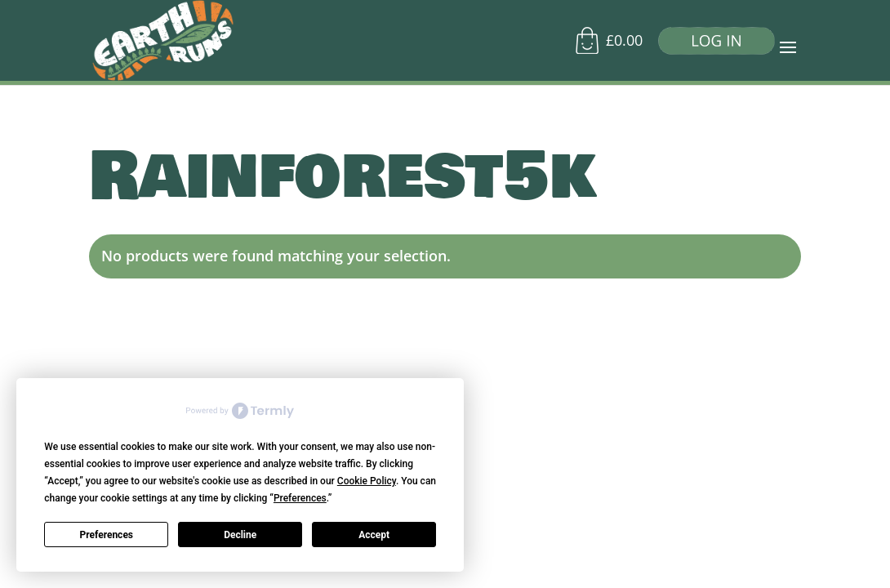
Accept (374, 535)
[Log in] (710, 45)
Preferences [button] (300, 498)
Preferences (107, 535)
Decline (240, 535)
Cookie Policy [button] (367, 481)
